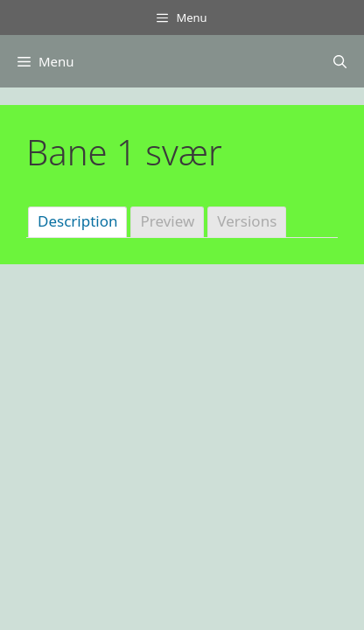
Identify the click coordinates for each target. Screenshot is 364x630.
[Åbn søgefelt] (340, 61)
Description (77, 221)
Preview (167, 221)
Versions (247, 221)
